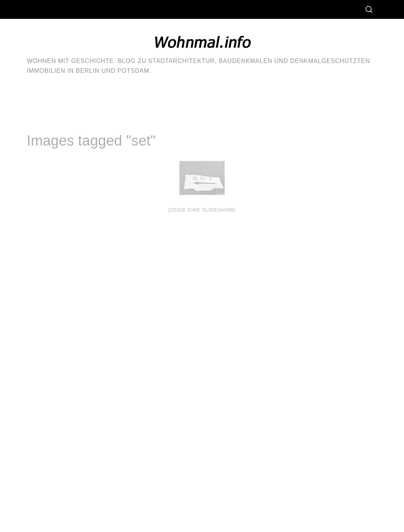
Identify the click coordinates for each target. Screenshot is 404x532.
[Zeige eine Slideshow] (202, 210)
